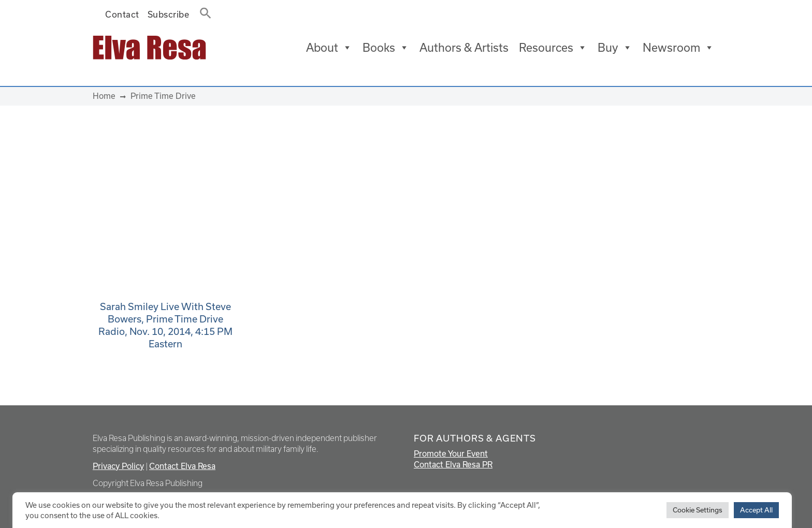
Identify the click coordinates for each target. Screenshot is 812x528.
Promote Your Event (451, 453)
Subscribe (169, 14)
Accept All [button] (756, 510)
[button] (202, 11)
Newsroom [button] (678, 48)
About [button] (329, 48)
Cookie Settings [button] (698, 510)
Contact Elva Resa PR (453, 464)
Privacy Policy (118, 466)
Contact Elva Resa (182, 466)
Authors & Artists (464, 47)
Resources (553, 48)
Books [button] (386, 48)
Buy (615, 48)
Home (104, 96)
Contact (122, 14)
